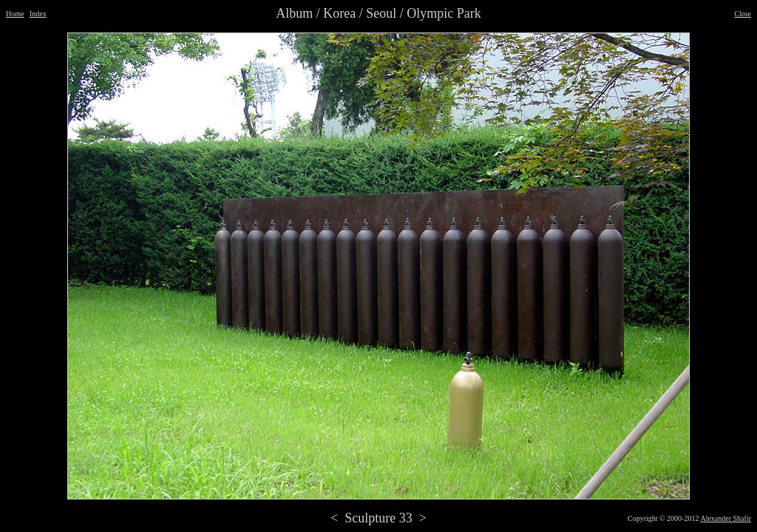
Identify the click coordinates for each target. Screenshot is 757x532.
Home (15, 14)
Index (38, 14)
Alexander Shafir (726, 518)
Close (743, 14)
